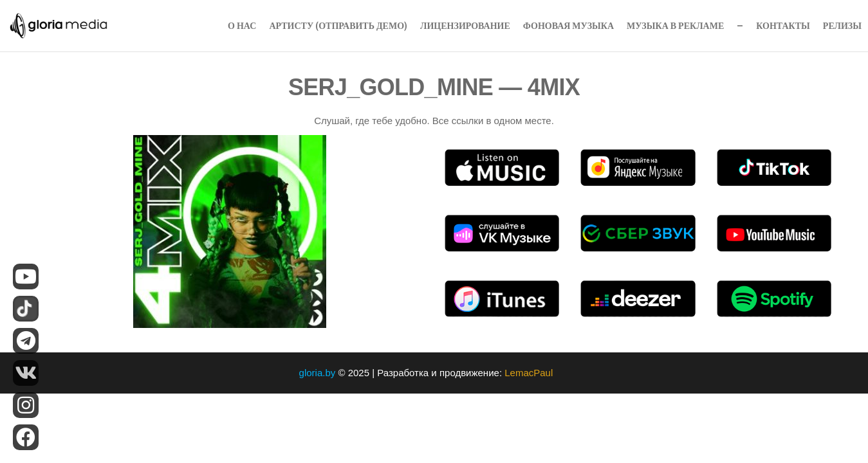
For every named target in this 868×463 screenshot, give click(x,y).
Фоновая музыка (568, 26)
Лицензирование (465, 26)
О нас (242, 26)
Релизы (842, 26)
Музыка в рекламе (675, 26)
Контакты (783, 26)
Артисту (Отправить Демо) (338, 26)
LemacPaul (530, 373)
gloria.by (318, 373)
